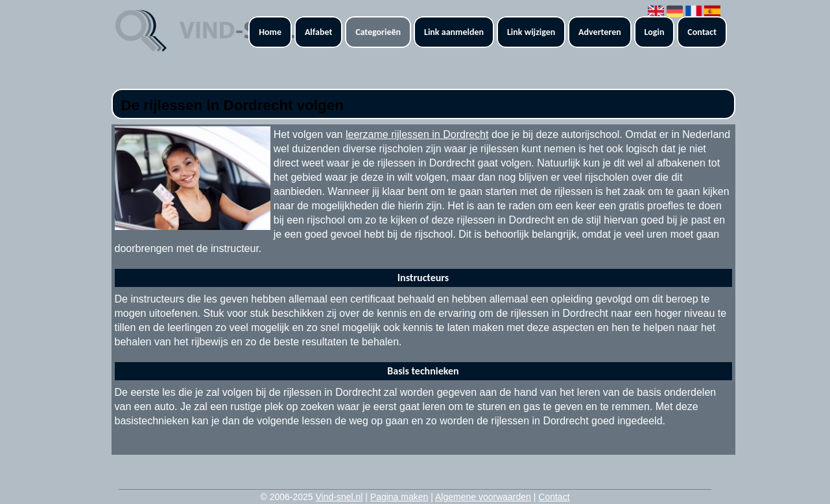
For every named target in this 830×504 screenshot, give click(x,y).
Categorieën (378, 32)
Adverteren (600, 32)
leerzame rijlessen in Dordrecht (417, 134)
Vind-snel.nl (339, 497)
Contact (702, 32)
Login (655, 32)
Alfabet (318, 32)
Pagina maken (399, 497)
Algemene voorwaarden (483, 497)
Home (270, 32)
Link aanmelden (454, 32)
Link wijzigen (531, 32)
